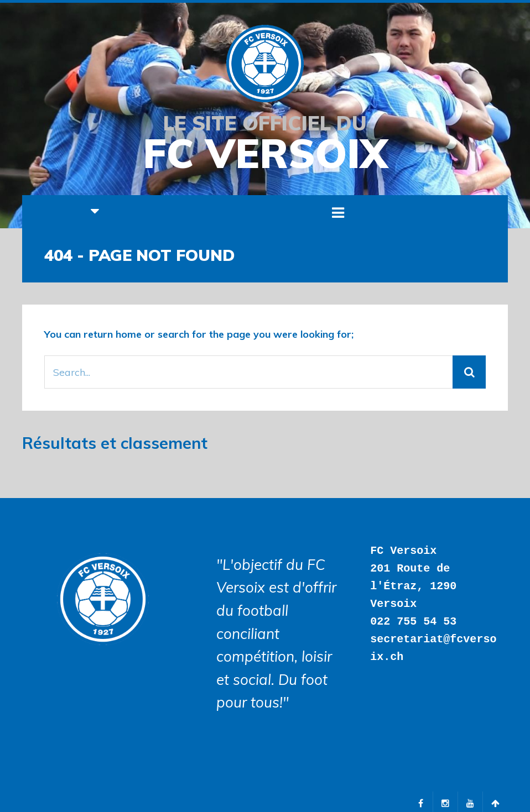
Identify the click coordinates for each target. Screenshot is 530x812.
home (129, 334)
